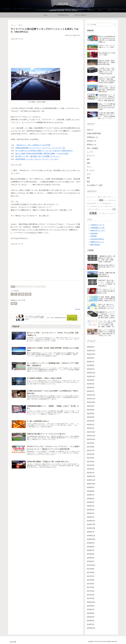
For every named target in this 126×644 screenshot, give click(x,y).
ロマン (110, 197)
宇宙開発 (101, 203)
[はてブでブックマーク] (19, 294)
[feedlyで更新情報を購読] (12, 304)
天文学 (110, 200)
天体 (99, 197)
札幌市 (114, 200)
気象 (90, 197)
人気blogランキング (97, 225)
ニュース (90, 203)
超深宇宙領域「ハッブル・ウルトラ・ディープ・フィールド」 (37, 159)
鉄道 (110, 206)
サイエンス (107, 203)
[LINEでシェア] (26, 294)
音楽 (99, 209)
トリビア (99, 213)
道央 (102, 197)
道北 (115, 206)
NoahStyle (94, 233)
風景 (18, 287)
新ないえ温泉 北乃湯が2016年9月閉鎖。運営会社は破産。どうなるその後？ (42, 154)
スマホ (88, 206)
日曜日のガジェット (97, 242)
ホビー (96, 197)
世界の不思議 (108, 213)
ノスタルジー (101, 206)
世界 (113, 206)
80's (107, 197)
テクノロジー (108, 209)
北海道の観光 (94, 206)
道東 (95, 203)
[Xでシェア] (12, 294)
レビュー (103, 209)
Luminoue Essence (97, 239)
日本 (88, 213)
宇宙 (114, 209)
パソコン (113, 203)
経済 (106, 206)
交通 (98, 200)
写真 (27, 287)
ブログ (32, 287)
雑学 (97, 209)
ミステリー (94, 200)
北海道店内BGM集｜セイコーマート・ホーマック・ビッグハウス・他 (40, 148)
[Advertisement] (46, 53)
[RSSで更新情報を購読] (16, 304)
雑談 (44, 287)
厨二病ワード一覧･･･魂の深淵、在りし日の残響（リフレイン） (38, 156)
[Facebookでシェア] (16, 294)
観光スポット (92, 209)
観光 (97, 203)
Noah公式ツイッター (98, 230)
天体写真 (106, 200)
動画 (93, 197)
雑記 (13, 287)
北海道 (38, 287)
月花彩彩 (93, 236)
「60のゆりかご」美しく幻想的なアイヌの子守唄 (33, 145)
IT (23, 287)
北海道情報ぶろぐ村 (97, 228)
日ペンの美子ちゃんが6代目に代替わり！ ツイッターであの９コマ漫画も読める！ (44, 151)
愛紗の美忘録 (95, 245)
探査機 (113, 213)
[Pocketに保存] (23, 294)
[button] (30, 294)
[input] (101, 25)
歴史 (90, 200)
